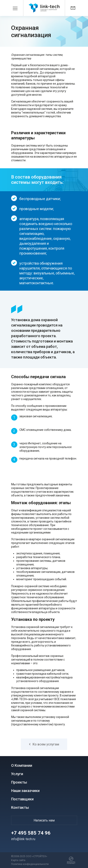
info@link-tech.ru (23, 839)
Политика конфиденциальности (30, 864)
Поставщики (22, 799)
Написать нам (44, 820)
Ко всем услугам (44, 744)
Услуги (17, 774)
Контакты (20, 807)
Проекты (19, 782)
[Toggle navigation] (17, 8)
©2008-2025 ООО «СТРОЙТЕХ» (29, 856)
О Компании (22, 765)
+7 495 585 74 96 (31, 833)
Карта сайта (18, 860)
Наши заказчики (25, 791)
